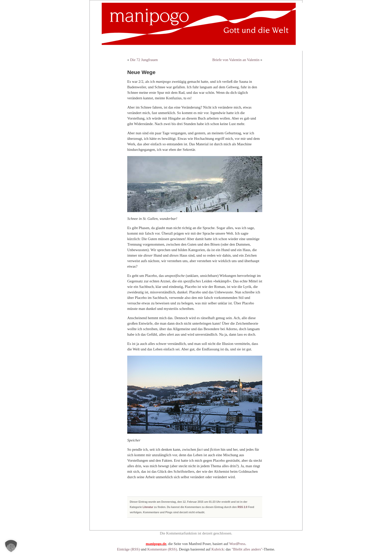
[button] (11, 546)
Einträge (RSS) (128, 549)
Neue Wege (141, 72)
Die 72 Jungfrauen (144, 60)
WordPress (237, 544)
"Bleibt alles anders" (247, 549)
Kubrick (218, 549)
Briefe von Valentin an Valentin (236, 60)
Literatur (148, 507)
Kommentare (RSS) (162, 549)
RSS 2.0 (242, 507)
